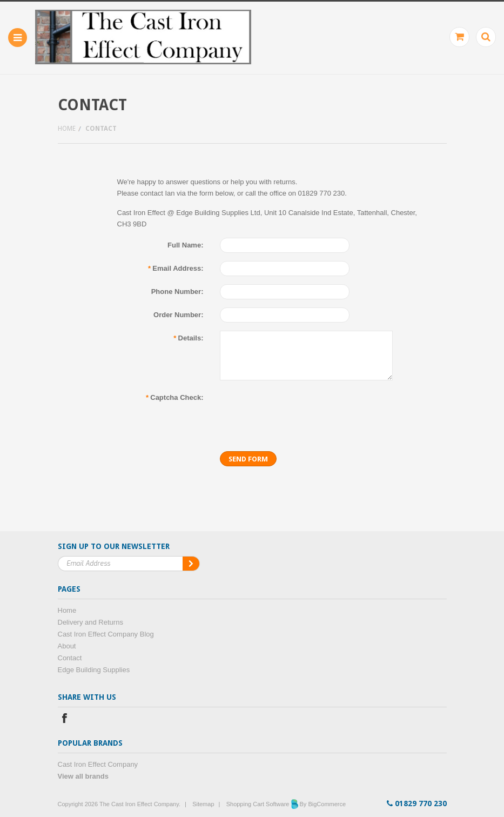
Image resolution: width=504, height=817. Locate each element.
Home (67, 129)
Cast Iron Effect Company (98, 764)
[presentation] (302, 411)
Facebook (65, 719)
